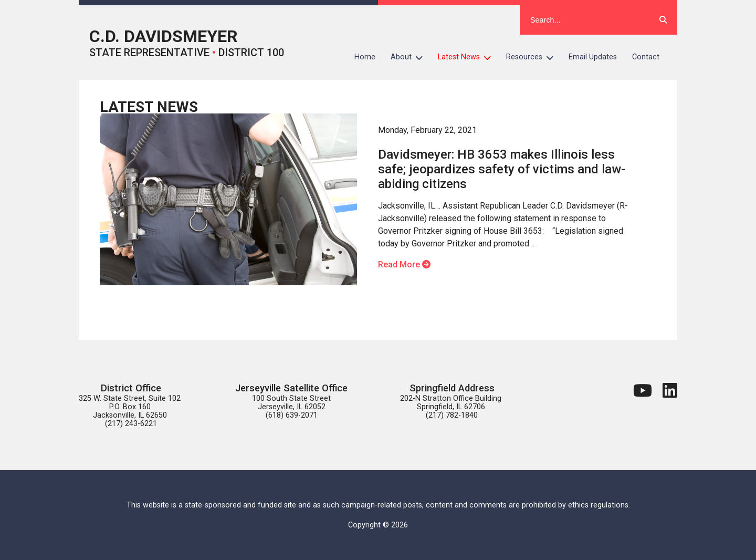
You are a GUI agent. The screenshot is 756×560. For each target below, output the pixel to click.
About (411, 57)
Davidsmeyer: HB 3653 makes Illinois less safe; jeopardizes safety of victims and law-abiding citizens (502, 169)
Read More (404, 265)
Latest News (468, 57)
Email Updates (593, 57)
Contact (646, 57)
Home (365, 57)
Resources (534, 57)
